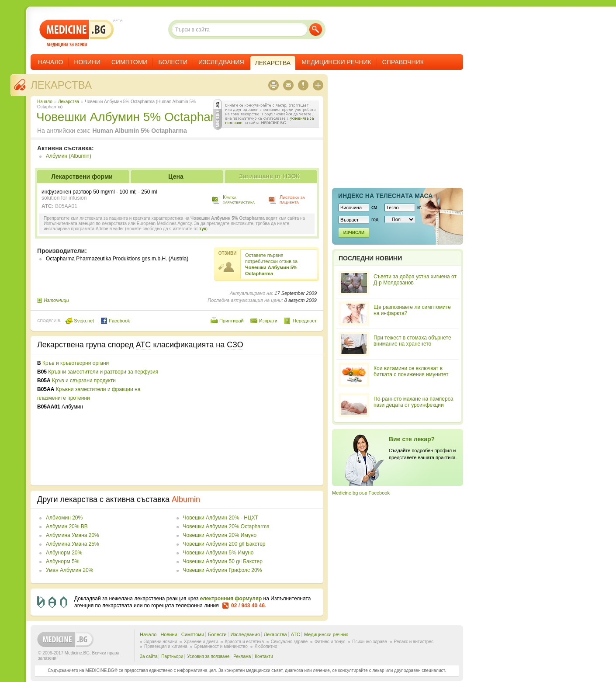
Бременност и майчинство (221, 646)
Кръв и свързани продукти (84, 381)
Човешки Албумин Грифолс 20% (223, 570)
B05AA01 (66, 206)
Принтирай (232, 321)
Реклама (242, 656)
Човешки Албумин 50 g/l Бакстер (223, 561)
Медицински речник (336, 62)
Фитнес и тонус (330, 642)
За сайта (149, 656)
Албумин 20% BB (67, 526)
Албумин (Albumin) (69, 156)
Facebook (115, 321)
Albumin (186, 499)
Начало (50, 62)
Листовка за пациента (292, 199)
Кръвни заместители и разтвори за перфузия (103, 372)
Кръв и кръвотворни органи (76, 363)
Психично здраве (370, 642)
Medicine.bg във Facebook (361, 493)
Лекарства (61, 85)
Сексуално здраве (289, 642)
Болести (173, 62)
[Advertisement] (246, 420)
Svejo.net (80, 321)
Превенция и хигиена (166, 646)
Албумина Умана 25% (73, 544)
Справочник (403, 62)
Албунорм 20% (64, 553)
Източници (56, 300)
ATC (296, 634)
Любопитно (266, 646)
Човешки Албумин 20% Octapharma (226, 526)
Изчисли (354, 233)
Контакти (264, 656)
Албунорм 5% (63, 561)
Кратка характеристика (239, 199)
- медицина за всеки (77, 33)
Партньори (172, 656)
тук (203, 229)
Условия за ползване (208, 656)
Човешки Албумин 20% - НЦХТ (221, 518)
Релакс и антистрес (414, 642)
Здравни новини (161, 642)
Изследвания (221, 62)
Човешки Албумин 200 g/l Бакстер (224, 544)
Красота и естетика (244, 642)
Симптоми (129, 62)
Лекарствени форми (82, 177)
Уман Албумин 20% (69, 570)
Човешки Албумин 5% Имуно (218, 553)
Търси (316, 29)
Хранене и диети (201, 642)
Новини (87, 62)
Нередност (305, 321)
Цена (176, 177)
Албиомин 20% (64, 518)
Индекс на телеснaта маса (385, 196)
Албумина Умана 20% (73, 535)
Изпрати (268, 321)
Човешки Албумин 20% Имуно (220, 535)
